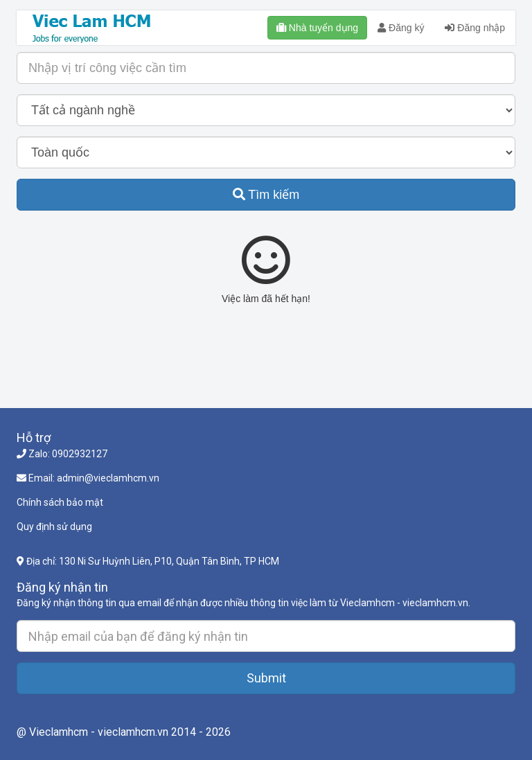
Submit (266, 678)
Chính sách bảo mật (60, 502)
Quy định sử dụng (54, 527)
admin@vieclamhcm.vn (108, 478)
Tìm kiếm (266, 195)
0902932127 (80, 454)
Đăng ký (401, 28)
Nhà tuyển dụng (317, 28)
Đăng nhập (475, 28)
